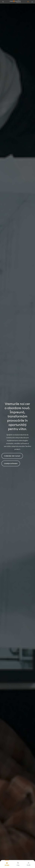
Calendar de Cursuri (12, 456)
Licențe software (11, 463)
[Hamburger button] (32, 2)
